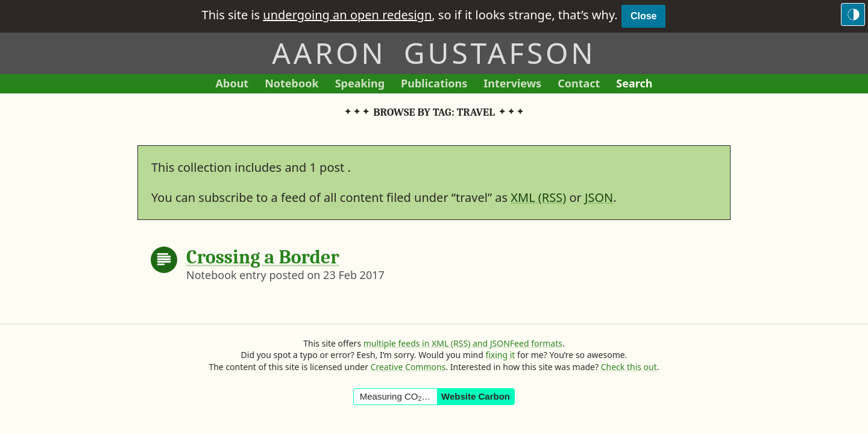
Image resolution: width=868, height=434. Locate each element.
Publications (434, 85)
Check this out (629, 367)
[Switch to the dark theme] (853, 14)
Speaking (364, 85)
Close (644, 16)
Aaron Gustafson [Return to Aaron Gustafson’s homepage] (434, 53)
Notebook (291, 85)
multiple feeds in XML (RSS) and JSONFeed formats (463, 343)
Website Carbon (476, 396)
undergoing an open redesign (347, 15)
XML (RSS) (538, 197)
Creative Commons (408, 367)
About (236, 85)
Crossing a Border (263, 257)
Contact (583, 85)
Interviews (516, 85)
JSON (599, 197)
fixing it (500, 355)
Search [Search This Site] (634, 83)
